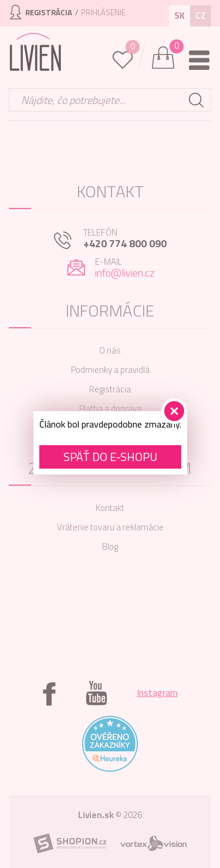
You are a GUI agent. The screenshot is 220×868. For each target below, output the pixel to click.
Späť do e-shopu (110, 457)
